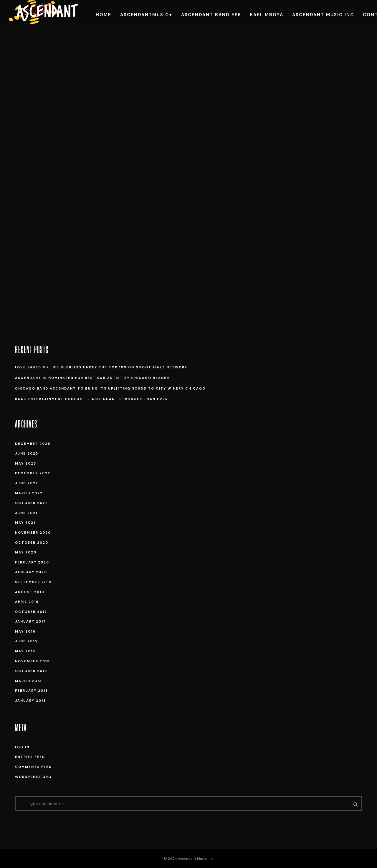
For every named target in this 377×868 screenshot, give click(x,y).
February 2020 (32, 562)
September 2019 (33, 582)
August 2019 (30, 592)
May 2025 (26, 463)
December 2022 (33, 473)
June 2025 (27, 453)
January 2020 (31, 572)
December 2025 (33, 444)
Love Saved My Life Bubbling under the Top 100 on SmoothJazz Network (101, 367)
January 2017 (30, 621)
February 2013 (32, 691)
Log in (22, 747)
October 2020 (32, 543)
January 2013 (30, 701)
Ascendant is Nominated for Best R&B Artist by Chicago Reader (92, 378)
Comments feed (33, 767)
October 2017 (31, 612)
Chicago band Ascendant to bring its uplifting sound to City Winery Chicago (110, 388)
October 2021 (31, 503)
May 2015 (25, 651)
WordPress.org (33, 777)
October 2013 (31, 671)
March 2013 (28, 681)
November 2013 (32, 661)
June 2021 (26, 513)
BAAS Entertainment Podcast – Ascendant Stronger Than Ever (91, 399)
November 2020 (33, 533)
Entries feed (30, 757)
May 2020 (26, 552)
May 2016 (25, 631)
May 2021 (25, 523)
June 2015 (26, 641)
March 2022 (29, 493)
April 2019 (27, 602)
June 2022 (27, 483)
